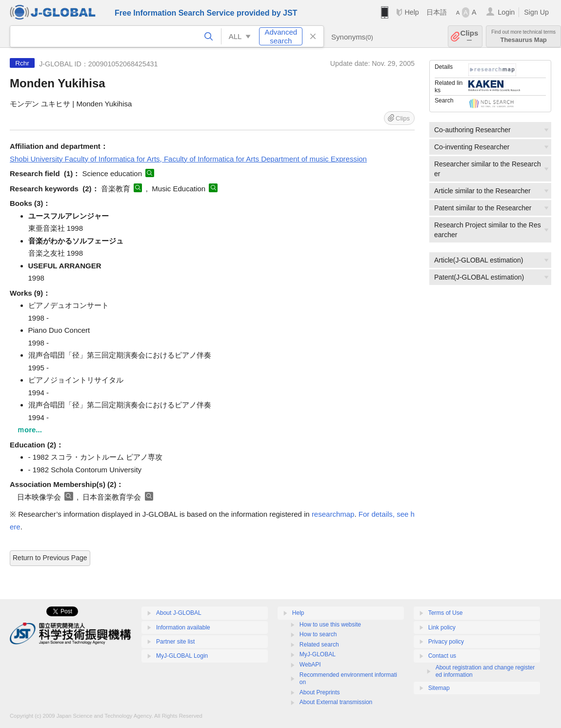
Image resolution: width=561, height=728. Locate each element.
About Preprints (320, 692)
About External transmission (336, 702)
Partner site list (175, 642)
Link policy (442, 627)
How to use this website (330, 625)
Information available (183, 627)
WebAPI (310, 665)
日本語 (437, 12)
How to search (318, 634)
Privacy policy (446, 642)
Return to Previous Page (50, 558)
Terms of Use (446, 613)
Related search (319, 645)
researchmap (333, 514)
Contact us (442, 656)
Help (411, 12)
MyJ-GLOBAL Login (182, 656)
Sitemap (439, 688)
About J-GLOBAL (179, 613)
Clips (470, 36)
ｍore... (30, 430)
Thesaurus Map (523, 36)
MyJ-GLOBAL (318, 654)
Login (506, 12)
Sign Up (536, 12)
